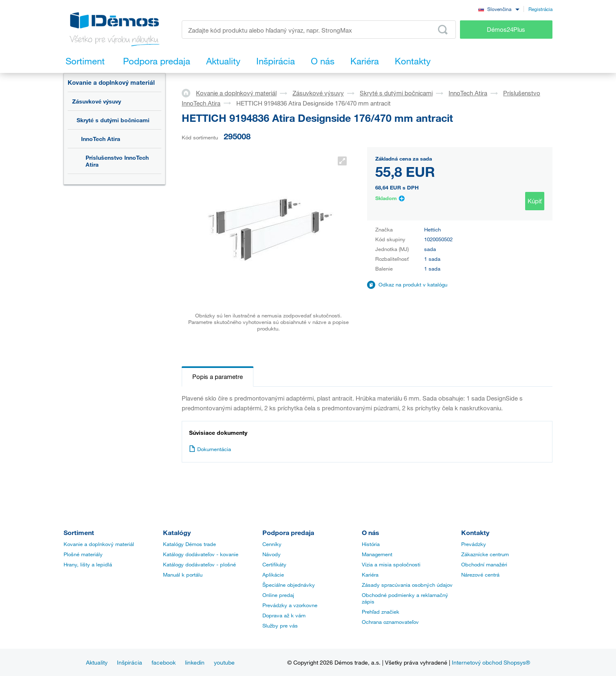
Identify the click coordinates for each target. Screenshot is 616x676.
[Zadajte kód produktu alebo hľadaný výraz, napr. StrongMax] (319, 30)
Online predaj (278, 595)
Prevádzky (474, 544)
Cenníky (272, 544)
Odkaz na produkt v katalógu (413, 284)
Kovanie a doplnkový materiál (111, 82)
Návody (272, 554)
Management (377, 554)
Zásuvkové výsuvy (97, 101)
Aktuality (97, 662)
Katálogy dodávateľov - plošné (199, 564)
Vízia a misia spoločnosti (391, 564)
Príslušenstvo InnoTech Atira (117, 161)
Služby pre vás (280, 625)
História (371, 544)
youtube (224, 662)
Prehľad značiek (381, 612)
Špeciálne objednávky (289, 585)
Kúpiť (535, 201)
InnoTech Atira (101, 139)
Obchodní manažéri (484, 564)
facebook (164, 662)
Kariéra (370, 575)
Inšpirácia (130, 662)
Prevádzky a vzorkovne (290, 605)
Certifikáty (274, 564)
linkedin (195, 662)
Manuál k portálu (183, 575)
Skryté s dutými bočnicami (113, 120)
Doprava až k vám (284, 615)
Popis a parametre (218, 377)
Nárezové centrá (480, 575)
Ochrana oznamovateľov (390, 622)
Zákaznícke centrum (485, 554)
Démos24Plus (506, 29)
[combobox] (499, 9)
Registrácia (540, 9)
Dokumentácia (210, 449)
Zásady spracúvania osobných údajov (407, 585)
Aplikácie (273, 575)
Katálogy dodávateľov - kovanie (201, 554)
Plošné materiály (83, 554)
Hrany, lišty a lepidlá (88, 564)
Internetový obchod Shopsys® (491, 662)
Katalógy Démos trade (189, 544)
